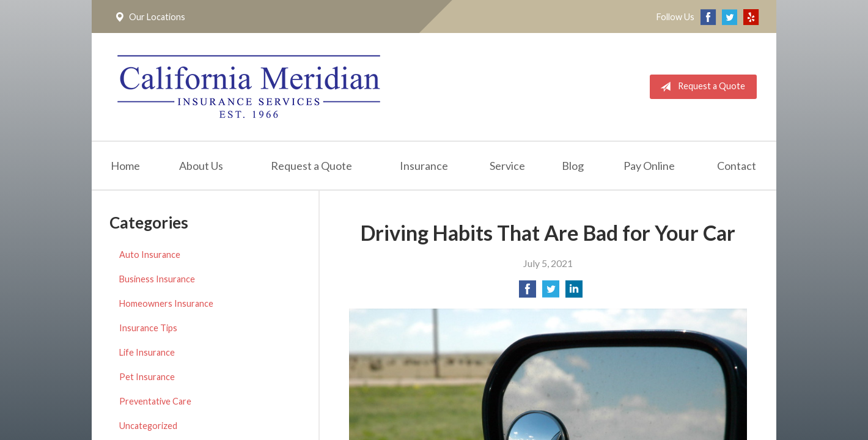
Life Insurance (147, 352)
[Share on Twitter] (551, 292)
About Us (201, 166)
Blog (573, 166)
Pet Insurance (147, 377)
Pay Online (649, 166)
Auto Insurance (150, 255)
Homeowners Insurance (166, 303)
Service (507, 166)
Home (125, 166)
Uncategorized (148, 426)
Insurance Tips (148, 328)
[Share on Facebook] (528, 292)
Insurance (424, 166)
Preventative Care (155, 401)
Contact (737, 166)
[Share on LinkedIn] (574, 292)
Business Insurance (157, 279)
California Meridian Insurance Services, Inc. (249, 87)
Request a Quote (700, 87)
